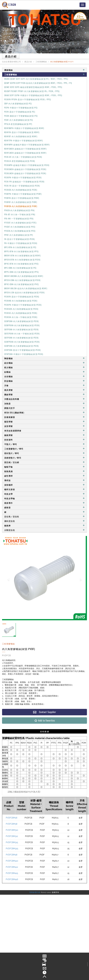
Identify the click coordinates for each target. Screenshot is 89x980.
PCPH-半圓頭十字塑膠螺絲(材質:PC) (21, 108)
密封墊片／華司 (44, 453)
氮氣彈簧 (44, 435)
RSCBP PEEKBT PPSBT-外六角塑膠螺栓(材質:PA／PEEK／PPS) (32, 91)
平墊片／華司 (44, 444)
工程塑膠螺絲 (41, 62)
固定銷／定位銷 (44, 462)
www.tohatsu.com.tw (15, 50)
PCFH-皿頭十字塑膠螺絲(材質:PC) (20, 112)
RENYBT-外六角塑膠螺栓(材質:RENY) (21, 136)
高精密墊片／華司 (44, 458)
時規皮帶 (44, 494)
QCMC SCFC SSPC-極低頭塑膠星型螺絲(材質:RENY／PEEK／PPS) (33, 87)
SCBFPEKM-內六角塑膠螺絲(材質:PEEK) (22, 325)
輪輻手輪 (44, 467)
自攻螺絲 (44, 376)
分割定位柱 (44, 530)
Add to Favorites (44, 720)
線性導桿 (44, 476)
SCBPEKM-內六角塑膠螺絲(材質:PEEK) (22, 321)
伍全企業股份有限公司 (11, 62)
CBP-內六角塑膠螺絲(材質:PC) (18, 103)
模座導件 (44, 503)
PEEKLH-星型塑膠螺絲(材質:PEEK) (20, 161)
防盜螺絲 (44, 381)
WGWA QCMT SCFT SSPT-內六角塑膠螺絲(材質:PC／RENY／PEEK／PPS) (36, 79)
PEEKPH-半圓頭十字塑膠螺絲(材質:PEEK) (23, 177)
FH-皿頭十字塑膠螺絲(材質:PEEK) (20, 239)
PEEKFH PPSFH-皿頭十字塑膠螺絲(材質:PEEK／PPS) (28, 99)
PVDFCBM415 (12, 873)
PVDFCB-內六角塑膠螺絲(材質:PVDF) (21, 206)
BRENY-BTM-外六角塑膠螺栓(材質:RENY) (22, 255)
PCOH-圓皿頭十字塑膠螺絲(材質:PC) (21, 116)
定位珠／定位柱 (44, 516)
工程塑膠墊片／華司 (44, 449)
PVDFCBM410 (12, 861)
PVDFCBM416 (12, 879)
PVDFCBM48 (12, 855)
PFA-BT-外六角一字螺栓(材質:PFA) (20, 214)
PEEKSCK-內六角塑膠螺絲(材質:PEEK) (21, 309)
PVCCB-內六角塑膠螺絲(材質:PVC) (20, 231)
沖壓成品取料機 (44, 399)
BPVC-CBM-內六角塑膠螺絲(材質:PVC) (22, 284)
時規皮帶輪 (44, 498)
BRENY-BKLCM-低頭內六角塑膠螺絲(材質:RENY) (26, 288)
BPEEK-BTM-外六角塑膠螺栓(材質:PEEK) (22, 260)
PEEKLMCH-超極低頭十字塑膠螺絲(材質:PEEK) (25, 173)
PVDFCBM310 (12, 830)
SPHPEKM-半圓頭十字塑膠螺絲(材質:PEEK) (24, 354)
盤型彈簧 (44, 422)
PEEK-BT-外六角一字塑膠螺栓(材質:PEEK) (23, 157)
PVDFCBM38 (12, 824)
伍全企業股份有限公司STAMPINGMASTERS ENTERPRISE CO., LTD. (33, 32)
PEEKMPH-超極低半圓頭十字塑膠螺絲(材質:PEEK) (27, 165)
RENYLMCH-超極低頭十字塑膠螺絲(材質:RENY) (25, 153)
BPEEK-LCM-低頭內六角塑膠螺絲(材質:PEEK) (24, 292)
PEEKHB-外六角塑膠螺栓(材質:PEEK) (21, 301)
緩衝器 (44, 507)
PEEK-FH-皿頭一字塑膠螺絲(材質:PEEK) (22, 186)
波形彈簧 (44, 426)
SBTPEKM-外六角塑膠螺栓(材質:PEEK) (21, 329)
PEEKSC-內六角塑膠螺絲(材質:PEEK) (21, 313)
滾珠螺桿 (44, 485)
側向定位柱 (44, 521)
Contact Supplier (44, 712)
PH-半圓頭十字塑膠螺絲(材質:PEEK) (21, 243)
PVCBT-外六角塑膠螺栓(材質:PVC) (20, 227)
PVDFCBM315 (12, 842)
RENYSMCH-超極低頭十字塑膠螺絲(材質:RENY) (25, 149)
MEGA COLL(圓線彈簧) (44, 412)
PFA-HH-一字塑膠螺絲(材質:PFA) (19, 218)
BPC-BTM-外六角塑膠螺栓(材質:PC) (20, 247)
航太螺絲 (44, 367)
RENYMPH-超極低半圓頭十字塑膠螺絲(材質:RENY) (27, 145)
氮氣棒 (44, 525)
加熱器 (44, 403)
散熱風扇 (44, 471)
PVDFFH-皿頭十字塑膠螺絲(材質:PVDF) (22, 198)
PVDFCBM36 (12, 818)
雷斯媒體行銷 (35, 892)
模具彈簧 (44, 390)
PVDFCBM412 (12, 867)
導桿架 (44, 480)
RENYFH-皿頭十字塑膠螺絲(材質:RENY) (22, 132)
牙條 (44, 385)
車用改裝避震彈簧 (44, 431)
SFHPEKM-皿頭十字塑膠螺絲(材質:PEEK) (23, 350)
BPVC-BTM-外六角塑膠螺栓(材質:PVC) (21, 264)
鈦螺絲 (44, 372)
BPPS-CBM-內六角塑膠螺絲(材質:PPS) (22, 272)
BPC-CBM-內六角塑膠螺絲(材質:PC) (20, 268)
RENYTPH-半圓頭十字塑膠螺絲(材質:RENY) (24, 140)
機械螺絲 (44, 70)
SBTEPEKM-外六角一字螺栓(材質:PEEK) (22, 333)
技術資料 (44, 440)
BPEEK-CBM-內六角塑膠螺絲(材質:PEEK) (22, 280)
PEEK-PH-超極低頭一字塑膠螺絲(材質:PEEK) (24, 181)
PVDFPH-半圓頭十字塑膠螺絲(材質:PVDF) (23, 194)
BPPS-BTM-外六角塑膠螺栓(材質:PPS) (21, 251)
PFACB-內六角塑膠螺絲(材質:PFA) (19, 210)
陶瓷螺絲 (44, 358)
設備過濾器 (44, 417)
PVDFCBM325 (12, 849)
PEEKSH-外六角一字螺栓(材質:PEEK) (21, 317)
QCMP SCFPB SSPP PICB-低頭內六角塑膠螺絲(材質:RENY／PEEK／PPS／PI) (38, 83)
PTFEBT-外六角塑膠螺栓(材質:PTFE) (20, 223)
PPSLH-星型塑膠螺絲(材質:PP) (18, 124)
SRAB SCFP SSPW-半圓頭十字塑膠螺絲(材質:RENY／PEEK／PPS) (33, 95)
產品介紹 (28, 62)
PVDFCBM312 (12, 836)
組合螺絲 (44, 363)
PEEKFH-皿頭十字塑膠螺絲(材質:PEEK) (22, 297)
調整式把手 (44, 408)
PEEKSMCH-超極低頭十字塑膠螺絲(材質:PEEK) (25, 169)
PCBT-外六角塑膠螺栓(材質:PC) (19, 120)
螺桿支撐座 (44, 489)
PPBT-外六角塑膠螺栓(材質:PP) (19, 235)
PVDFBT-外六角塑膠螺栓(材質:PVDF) (21, 202)
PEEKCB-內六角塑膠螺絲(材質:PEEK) (21, 190)
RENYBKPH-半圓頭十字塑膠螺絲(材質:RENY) (24, 128)
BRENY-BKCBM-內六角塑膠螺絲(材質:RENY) (24, 276)
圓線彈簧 (44, 394)
